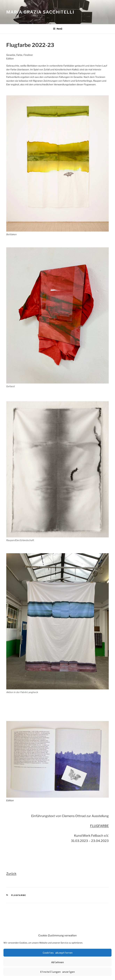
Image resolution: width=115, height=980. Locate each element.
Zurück (11, 874)
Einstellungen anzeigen (58, 972)
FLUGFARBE (99, 826)
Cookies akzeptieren (58, 953)
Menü (58, 29)
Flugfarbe (19, 895)
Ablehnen (58, 962)
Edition (10, 800)
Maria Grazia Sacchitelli (40, 12)
